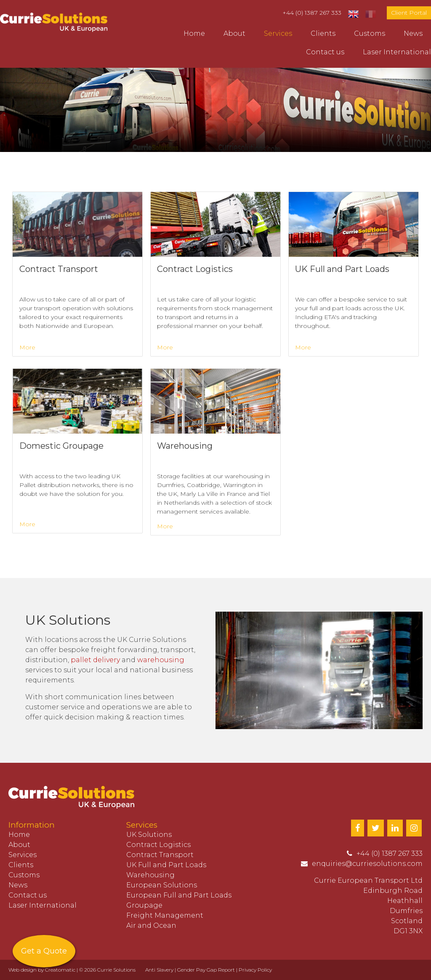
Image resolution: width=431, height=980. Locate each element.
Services (278, 33)
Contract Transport (160, 855)
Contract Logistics (158, 845)
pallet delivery (95, 660)
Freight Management (165, 915)
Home (194, 33)
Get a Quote (44, 951)
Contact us (325, 52)
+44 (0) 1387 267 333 (312, 13)
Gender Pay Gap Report (206, 970)
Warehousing (150, 875)
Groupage (144, 905)
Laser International (397, 52)
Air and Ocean (151, 925)
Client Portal (409, 13)
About (234, 33)
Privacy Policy (255, 970)
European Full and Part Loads (179, 895)
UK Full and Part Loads (166, 865)
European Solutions (162, 885)
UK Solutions (149, 835)
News (413, 33)
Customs (370, 33)
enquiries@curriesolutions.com (367, 864)
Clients (323, 33)
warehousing (161, 660)
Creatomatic (60, 970)
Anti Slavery (159, 970)
